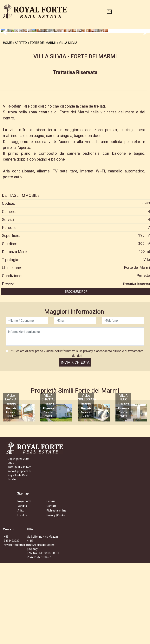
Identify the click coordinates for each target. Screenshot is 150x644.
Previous (7, 71)
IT (108, 11)
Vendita (22, 587)
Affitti (21, 591)
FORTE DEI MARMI (43, 124)
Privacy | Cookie (56, 596)
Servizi (51, 582)
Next (143, 71)
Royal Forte (24, 582)
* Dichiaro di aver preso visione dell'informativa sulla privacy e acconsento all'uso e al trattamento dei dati (77, 434)
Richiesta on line (56, 591)
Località (22, 596)
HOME (7, 124)
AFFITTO (21, 124)
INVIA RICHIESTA (75, 443)
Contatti (52, 587)
